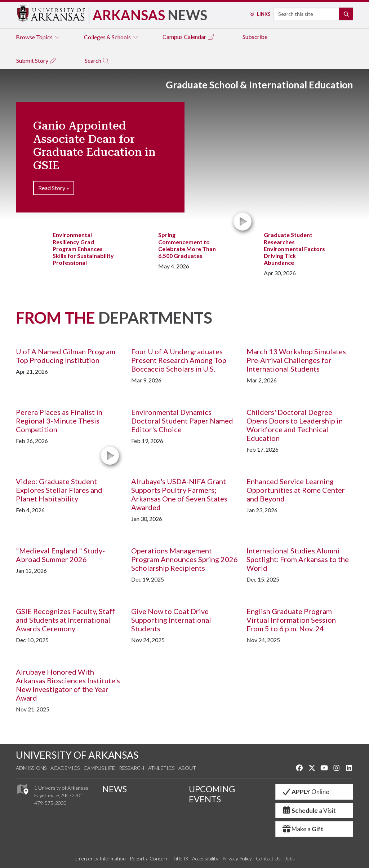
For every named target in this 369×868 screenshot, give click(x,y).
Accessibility (205, 858)
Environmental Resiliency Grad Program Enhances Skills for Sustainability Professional (83, 249)
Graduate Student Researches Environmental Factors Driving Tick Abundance (294, 249)
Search (97, 60)
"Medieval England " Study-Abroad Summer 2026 (60, 555)
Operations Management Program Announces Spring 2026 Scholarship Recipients (184, 559)
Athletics (161, 768)
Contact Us (268, 858)
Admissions (31, 768)
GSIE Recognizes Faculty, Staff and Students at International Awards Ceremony (65, 620)
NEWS (115, 789)
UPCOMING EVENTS (212, 794)
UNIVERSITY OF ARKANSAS (77, 755)
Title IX (180, 858)
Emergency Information (100, 858)
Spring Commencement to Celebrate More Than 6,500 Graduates (187, 245)
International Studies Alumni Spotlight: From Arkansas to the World (298, 559)
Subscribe (255, 37)
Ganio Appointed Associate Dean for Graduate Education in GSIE (94, 146)
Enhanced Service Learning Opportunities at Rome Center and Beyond (296, 490)
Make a (303, 829)
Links (260, 14)
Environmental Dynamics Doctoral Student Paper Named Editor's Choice (182, 421)
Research (132, 768)
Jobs (290, 858)
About (187, 768)
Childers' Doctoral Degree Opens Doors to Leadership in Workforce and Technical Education (295, 425)
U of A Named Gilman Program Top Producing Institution (66, 356)
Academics (65, 768)
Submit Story (36, 60)
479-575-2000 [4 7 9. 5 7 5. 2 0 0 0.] (50, 803)
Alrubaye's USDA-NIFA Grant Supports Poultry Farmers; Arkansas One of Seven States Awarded (179, 494)
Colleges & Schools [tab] (112, 37)
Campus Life (99, 768)
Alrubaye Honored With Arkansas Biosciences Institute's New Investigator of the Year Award (68, 685)
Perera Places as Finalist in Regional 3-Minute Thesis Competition (59, 421)
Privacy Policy (237, 858)
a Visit (309, 810)
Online (305, 792)
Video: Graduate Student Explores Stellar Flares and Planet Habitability (59, 490)
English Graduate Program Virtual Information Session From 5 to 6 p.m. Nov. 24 (291, 620)
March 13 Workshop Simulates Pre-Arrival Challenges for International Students (296, 360)
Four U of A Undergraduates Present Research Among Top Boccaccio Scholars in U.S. (179, 360)
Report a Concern (149, 858)
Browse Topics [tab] (38, 37)
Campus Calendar (188, 37)
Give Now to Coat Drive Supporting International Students (171, 620)
